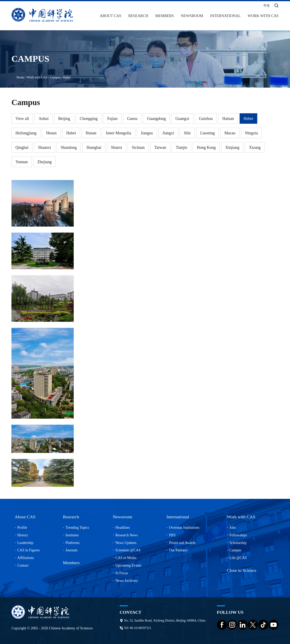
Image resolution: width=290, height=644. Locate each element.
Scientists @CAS (128, 550)
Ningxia (251, 133)
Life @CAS (238, 558)
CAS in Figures (29, 550)
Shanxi (116, 147)
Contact (23, 565)
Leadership (25, 543)
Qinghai (22, 147)
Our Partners (178, 550)
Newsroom (192, 16)
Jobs (233, 528)
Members (165, 16)
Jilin (187, 133)
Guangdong (156, 118)
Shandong (69, 147)
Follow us (230, 612)
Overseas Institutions (184, 528)
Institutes (72, 535)
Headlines (123, 528)
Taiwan (160, 147)
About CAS (111, 16)
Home (20, 77)
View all (22, 118)
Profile (22, 528)
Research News (127, 535)
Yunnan (22, 162)
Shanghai (94, 147)
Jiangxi (168, 133)
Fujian (112, 118)
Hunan (91, 133)
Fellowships (238, 535)
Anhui (44, 118)
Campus (55, 77)
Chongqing (89, 118)
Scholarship (238, 543)
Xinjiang (232, 147)
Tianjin (181, 147)
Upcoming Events (128, 565)
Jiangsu (147, 133)
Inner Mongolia (119, 133)
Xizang (255, 147)
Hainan (228, 118)
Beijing (64, 118)
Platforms (72, 543)
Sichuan (138, 147)
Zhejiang (44, 162)
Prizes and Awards (182, 543)
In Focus (122, 573)
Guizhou (206, 118)
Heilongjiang (26, 133)
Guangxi (182, 118)
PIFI (172, 535)
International (225, 16)
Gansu (132, 118)
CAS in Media (126, 558)
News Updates (126, 543)
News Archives (126, 581)
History (23, 535)
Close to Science (242, 570)
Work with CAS (263, 16)
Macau (230, 133)
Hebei (67, 77)
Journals (71, 550)
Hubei (71, 133)
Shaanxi (44, 147)
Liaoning (207, 133)
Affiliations (26, 558)
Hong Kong (206, 147)
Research (138, 16)
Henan (51, 133)
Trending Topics (77, 528)
